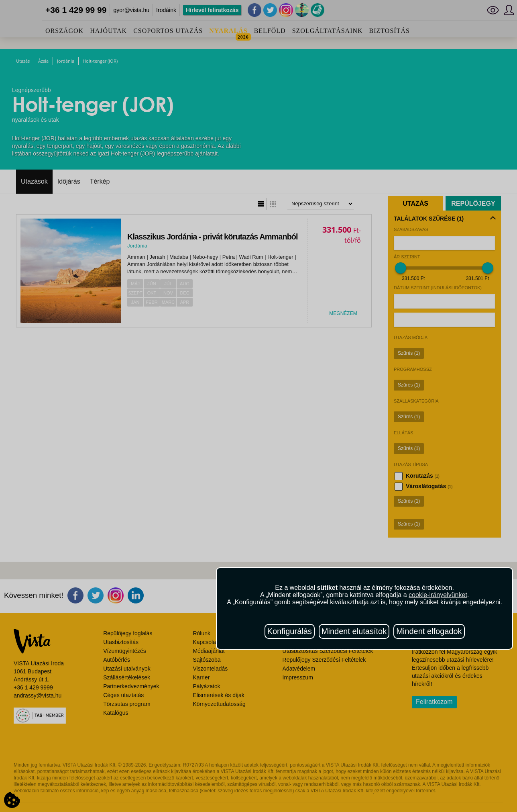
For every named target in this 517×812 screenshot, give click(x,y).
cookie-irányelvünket (438, 595)
